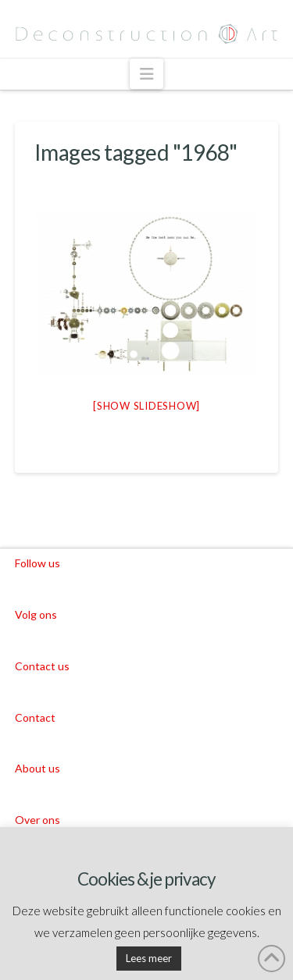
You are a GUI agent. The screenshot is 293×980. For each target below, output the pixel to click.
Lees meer (149, 958)
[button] (146, 74)
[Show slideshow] (146, 406)
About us (38, 768)
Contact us (42, 666)
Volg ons (36, 614)
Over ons (38, 820)
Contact (35, 717)
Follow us (38, 563)
